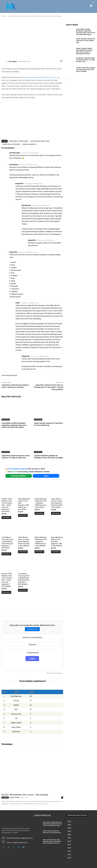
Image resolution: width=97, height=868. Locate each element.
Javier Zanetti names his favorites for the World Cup (48, 424)
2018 (69, 848)
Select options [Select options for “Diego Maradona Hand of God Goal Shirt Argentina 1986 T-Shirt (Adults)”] (56, 552)
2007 (69, 858)
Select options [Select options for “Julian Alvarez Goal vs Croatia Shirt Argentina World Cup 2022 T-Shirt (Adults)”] (23, 552)
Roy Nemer (13, 62)
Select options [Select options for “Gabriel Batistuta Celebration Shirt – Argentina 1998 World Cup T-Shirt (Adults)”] (39, 552)
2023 (69, 831)
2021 (69, 838)
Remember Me (32, 653)
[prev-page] (68, 78)
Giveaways (5, 797)
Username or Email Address (32, 637)
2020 (69, 841)
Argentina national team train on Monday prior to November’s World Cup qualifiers (48, 387)
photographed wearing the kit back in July (42, 77)
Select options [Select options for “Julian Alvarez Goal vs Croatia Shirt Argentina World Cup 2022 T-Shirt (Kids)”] (56, 513)
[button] (93, 2)
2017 (69, 851)
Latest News (6, 419)
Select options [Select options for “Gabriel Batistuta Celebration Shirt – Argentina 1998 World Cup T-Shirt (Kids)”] (39, 513)
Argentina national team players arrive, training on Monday (15, 386)
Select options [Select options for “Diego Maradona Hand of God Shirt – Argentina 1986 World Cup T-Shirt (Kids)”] (23, 515)
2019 (69, 844)
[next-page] (71, 78)
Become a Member (19, 476)
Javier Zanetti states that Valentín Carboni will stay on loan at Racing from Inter (86, 51)
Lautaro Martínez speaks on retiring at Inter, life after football (48, 457)
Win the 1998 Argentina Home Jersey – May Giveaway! (24, 795)
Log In (46, 476)
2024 (69, 828)
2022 (69, 835)
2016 (69, 854)
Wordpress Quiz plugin (55, 673)
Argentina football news (19, 141)
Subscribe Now (32, 629)
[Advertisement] (32, 39)
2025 (69, 825)
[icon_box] (15, 842)
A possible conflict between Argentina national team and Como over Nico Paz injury (14, 425)
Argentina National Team (40, 141)
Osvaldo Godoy (15, 797)
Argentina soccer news (11, 144)
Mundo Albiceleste (30, 144)
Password (32, 644)
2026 (69, 821)
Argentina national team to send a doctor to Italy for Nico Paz (15, 457)
